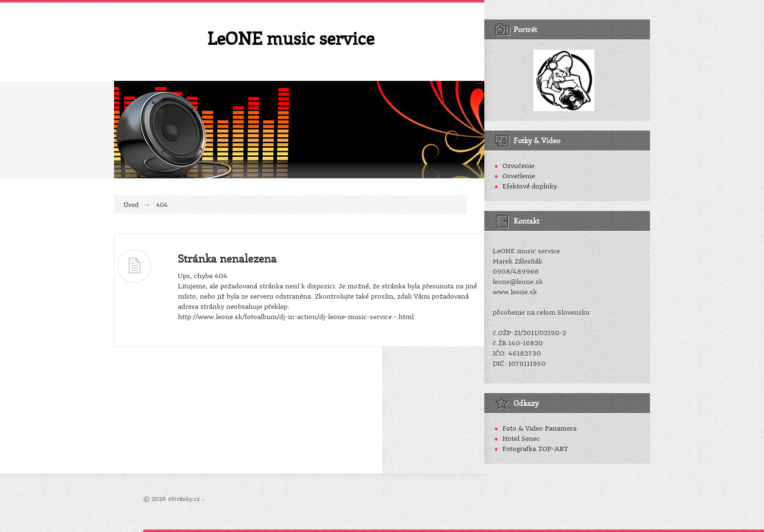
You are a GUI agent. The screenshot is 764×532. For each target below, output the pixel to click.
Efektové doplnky (530, 186)
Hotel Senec (521, 439)
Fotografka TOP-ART (535, 449)
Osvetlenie (519, 176)
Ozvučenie (518, 166)
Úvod (131, 205)
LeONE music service (291, 38)
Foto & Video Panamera (539, 428)
